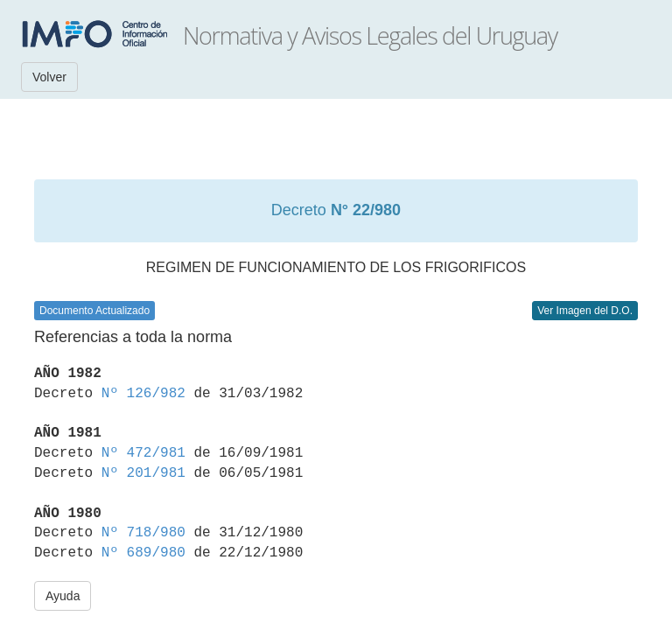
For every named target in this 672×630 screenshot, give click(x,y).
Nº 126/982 (143, 394)
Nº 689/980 (143, 553)
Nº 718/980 (143, 533)
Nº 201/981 (143, 473)
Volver (49, 77)
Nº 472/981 (143, 453)
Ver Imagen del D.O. (585, 311)
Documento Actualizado (94, 311)
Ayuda (63, 596)
